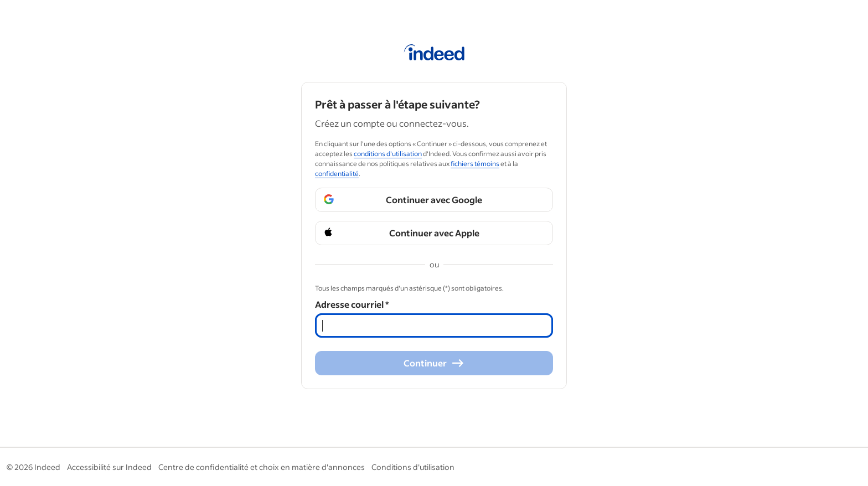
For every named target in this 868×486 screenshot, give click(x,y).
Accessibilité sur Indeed (109, 467)
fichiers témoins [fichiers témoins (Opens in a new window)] (475, 164)
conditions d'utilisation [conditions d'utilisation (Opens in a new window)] (388, 154)
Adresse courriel (352, 304)
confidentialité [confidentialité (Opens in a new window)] (337, 174)
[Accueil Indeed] (434, 54)
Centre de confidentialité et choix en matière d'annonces (262, 467)
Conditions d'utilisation (413, 467)
